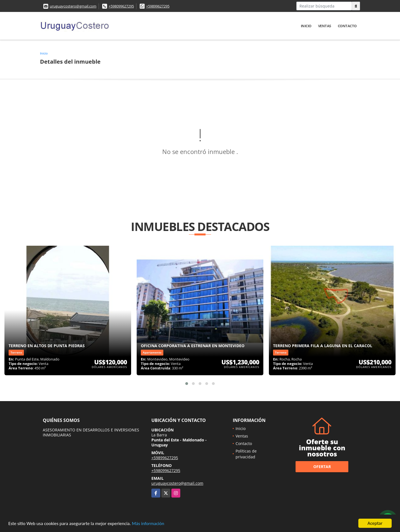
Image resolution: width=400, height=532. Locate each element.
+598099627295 (121, 6)
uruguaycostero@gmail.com (73, 6)
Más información (148, 524)
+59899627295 (158, 6)
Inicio (306, 26)
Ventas (325, 26)
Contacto (347, 26)
